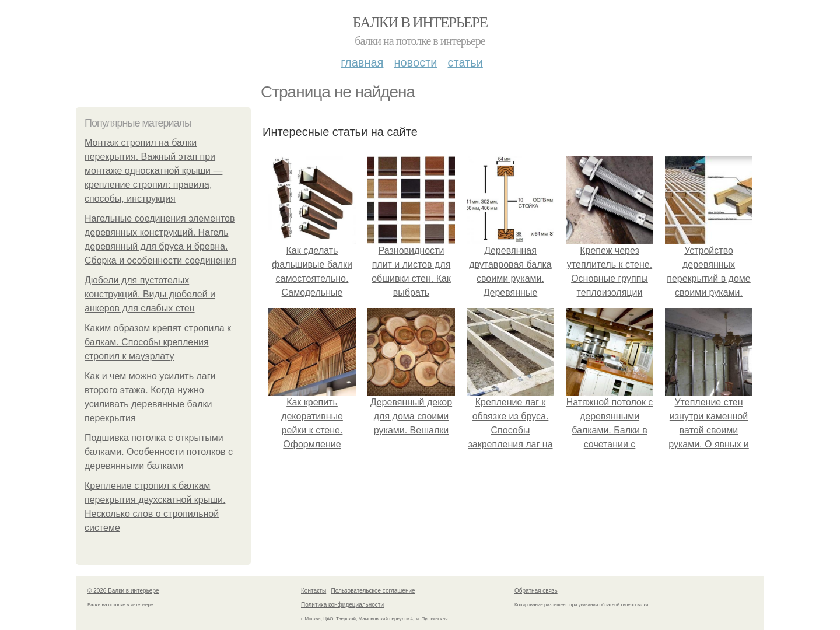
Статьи (465, 62)
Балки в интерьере (420, 22)
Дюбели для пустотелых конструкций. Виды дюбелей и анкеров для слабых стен (150, 294)
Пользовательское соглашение (373, 591)
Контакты (314, 591)
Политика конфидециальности (342, 605)
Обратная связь (536, 591)
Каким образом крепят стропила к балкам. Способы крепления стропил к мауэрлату (158, 342)
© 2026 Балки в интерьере (123, 591)
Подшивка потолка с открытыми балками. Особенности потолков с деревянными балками (159, 452)
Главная (362, 62)
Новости (415, 62)
